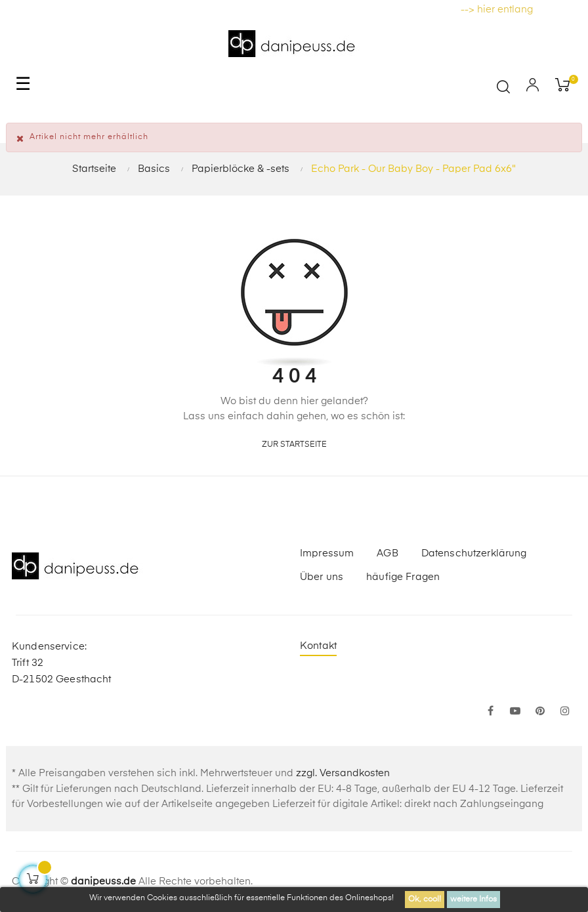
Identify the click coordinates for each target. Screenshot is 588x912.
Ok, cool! (425, 900)
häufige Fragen (403, 577)
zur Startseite (294, 445)
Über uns (322, 577)
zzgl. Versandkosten (343, 773)
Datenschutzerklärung (474, 553)
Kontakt (318, 646)
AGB (387, 553)
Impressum (327, 553)
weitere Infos (473, 900)
